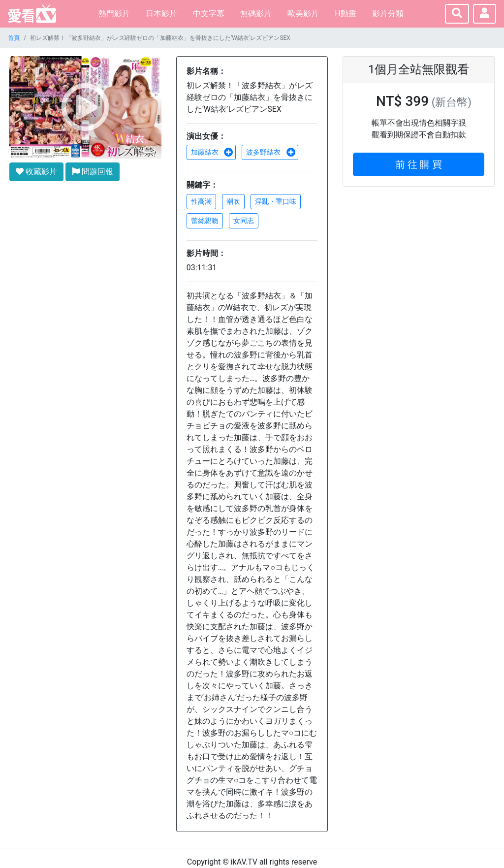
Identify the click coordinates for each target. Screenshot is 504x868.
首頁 (14, 38)
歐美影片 (303, 14)
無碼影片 (256, 14)
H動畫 (345, 14)
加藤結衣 (212, 152)
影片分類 (388, 14)
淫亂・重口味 (276, 201)
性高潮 (201, 201)
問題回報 (93, 172)
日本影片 (161, 14)
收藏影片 (36, 172)
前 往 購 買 (419, 164)
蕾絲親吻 (205, 221)
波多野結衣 (271, 152)
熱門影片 (114, 14)
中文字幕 (209, 14)
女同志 (244, 221)
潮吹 (233, 201)
